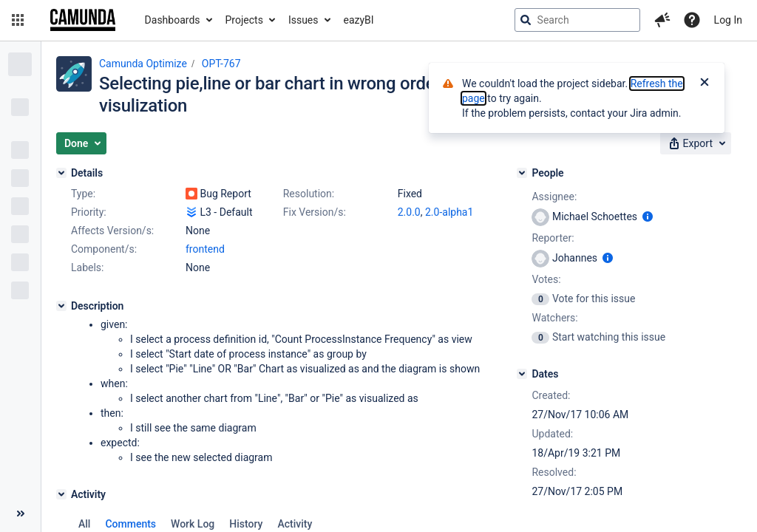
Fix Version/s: (315, 212)
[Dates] (522, 374)
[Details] (61, 173)
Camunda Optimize (143, 64)
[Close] (705, 83)
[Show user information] (648, 216)
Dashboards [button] (173, 20)
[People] (522, 173)
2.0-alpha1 (449, 212)
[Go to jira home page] (83, 20)
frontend (205, 249)
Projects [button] (244, 20)
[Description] (61, 306)
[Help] (692, 20)
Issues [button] (303, 20)
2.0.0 (409, 212)
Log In (728, 20)
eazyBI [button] (359, 20)
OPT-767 (221, 64)
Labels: (87, 267)
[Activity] (61, 494)
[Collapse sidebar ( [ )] (20, 514)
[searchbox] (577, 20)
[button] (18, 20)
